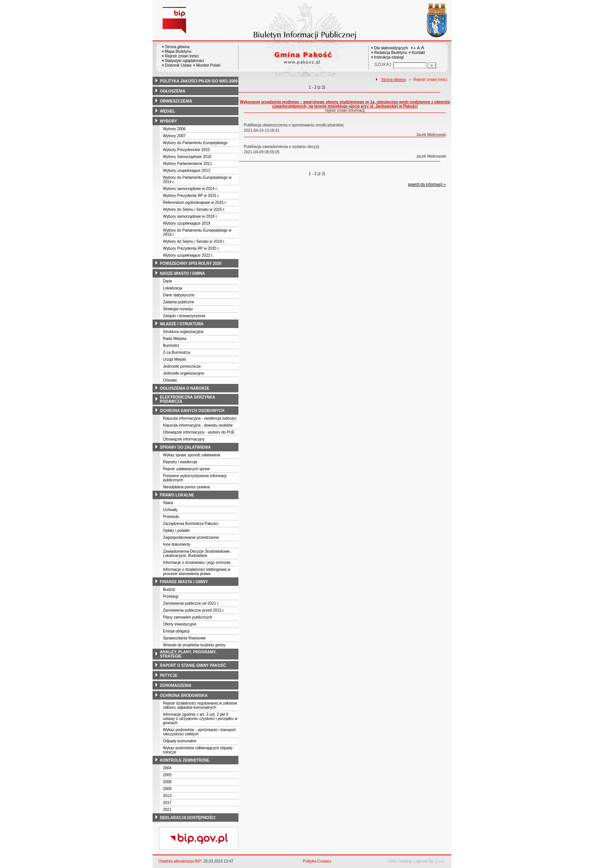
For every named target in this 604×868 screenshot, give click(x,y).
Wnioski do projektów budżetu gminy (194, 645)
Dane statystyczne (179, 295)
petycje (169, 675)
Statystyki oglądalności (184, 61)
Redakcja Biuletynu (391, 53)
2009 (167, 789)
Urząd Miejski (174, 359)
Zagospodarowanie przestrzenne (191, 537)
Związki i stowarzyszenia (184, 316)
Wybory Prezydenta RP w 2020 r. (191, 248)
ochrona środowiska (184, 696)
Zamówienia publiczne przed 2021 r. (194, 610)
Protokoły (171, 517)
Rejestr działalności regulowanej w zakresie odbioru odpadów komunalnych (200, 705)
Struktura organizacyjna (183, 332)
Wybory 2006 (174, 129)
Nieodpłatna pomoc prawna (186, 487)
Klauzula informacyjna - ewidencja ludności (200, 418)
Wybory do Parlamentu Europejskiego (195, 143)
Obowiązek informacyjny (184, 439)
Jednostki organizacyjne (184, 373)
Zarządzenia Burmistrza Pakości (190, 524)
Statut (168, 503)
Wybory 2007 (174, 136)
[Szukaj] (432, 65)
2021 (167, 810)
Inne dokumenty (177, 544)
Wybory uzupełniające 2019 (187, 223)
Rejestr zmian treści (182, 56)
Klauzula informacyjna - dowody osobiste (198, 425)
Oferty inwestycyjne (180, 624)
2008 (167, 782)
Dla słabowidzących (391, 48)
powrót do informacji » (427, 184)
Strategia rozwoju (178, 309)
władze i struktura (182, 324)
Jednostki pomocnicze (182, 366)
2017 (167, 803)
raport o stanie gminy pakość (193, 665)
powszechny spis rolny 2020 (191, 263)
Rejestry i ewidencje (180, 462)
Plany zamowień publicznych (188, 617)
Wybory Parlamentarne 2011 (187, 164)
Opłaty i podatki (176, 531)
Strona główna (177, 47)
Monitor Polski (208, 65)
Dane (168, 281)
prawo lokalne (177, 495)
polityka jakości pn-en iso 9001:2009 (199, 81)
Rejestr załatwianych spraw (186, 469)
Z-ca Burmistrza (177, 352)
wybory (169, 121)
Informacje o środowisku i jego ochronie (197, 563)
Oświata (170, 380)
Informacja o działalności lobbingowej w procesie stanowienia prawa (197, 572)
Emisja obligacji (176, 631)
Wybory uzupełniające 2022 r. (188, 255)
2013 (167, 796)
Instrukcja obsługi (389, 57)
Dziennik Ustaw (178, 65)
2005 (167, 775)
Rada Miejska (175, 339)
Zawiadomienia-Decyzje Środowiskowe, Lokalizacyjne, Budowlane (197, 553)
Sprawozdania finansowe (184, 638)
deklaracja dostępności (188, 818)
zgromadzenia (176, 685)
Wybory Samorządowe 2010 (187, 157)
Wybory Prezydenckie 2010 (186, 150)
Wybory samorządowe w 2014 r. (190, 189)
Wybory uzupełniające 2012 (187, 171)
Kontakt (418, 53)
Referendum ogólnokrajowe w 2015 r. (195, 203)
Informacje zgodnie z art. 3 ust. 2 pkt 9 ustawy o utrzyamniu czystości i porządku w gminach (200, 719)
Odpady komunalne (180, 741)
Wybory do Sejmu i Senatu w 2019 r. (194, 241)
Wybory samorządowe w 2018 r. (190, 216)
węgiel (167, 111)
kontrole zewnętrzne (185, 760)
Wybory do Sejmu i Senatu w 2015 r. (194, 209)
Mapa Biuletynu (178, 51)
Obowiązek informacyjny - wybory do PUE (199, 432)
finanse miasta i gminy (184, 582)
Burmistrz (171, 346)
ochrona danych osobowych (192, 411)
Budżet (169, 590)
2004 (167, 768)
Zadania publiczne (179, 302)
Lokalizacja (172, 288)
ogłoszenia (173, 91)
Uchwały (170, 510)
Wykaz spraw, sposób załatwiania (192, 455)
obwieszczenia (176, 101)
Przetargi (171, 596)
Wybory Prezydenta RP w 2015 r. (191, 196)
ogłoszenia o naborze (185, 388)
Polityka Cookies (317, 861)
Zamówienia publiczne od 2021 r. (191, 603)
